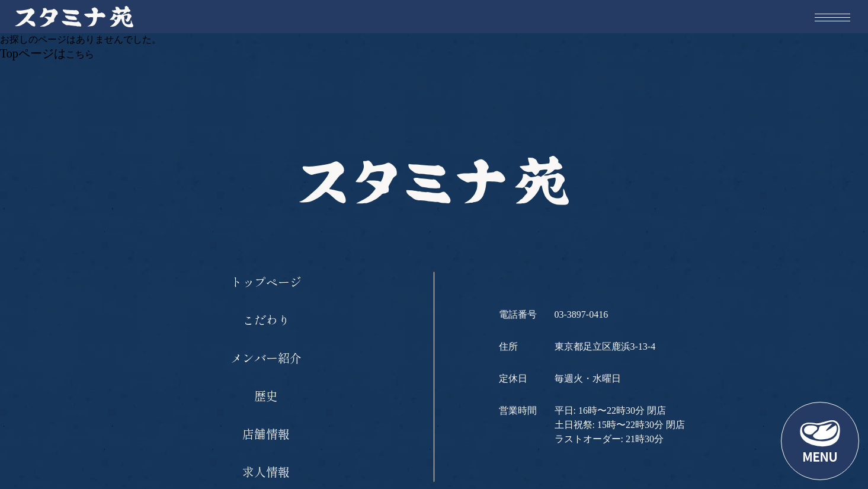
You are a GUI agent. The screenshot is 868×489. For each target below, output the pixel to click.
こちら (80, 54)
